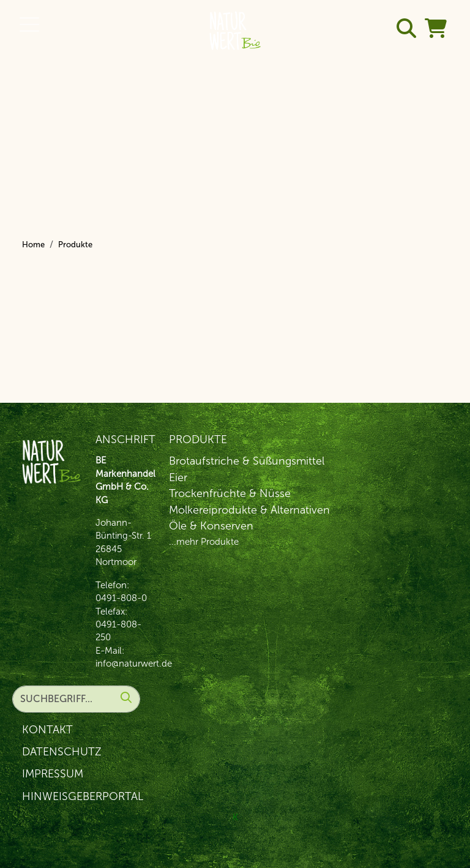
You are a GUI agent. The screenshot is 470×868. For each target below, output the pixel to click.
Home (33, 245)
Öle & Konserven (211, 526)
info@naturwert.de (134, 664)
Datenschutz (62, 752)
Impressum (53, 774)
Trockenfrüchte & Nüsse (230, 493)
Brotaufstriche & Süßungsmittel (247, 461)
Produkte (75, 245)
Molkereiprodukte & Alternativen (249, 510)
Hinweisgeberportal (83, 796)
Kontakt (47, 730)
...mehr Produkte (204, 542)
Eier (178, 477)
